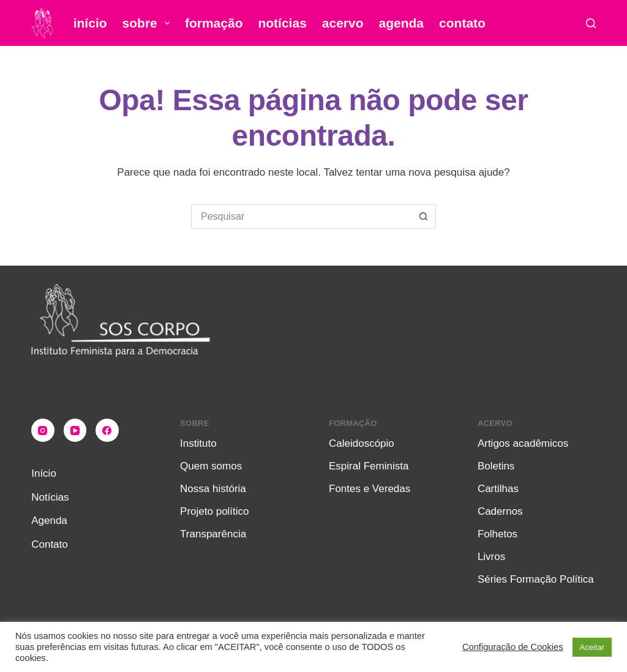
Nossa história (213, 489)
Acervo (343, 23)
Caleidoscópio (362, 443)
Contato (462, 23)
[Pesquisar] (591, 23)
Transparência (213, 534)
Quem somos (211, 466)
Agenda (402, 23)
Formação (214, 23)
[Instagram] (43, 430)
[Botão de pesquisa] (424, 217)
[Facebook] (107, 430)
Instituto (198, 443)
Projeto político (214, 511)
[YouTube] (75, 430)
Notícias (282, 23)
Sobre (148, 23)
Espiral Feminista (369, 466)
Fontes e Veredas (370, 489)
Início (90, 23)
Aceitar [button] (592, 647)
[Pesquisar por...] (301, 217)
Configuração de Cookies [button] (513, 647)
